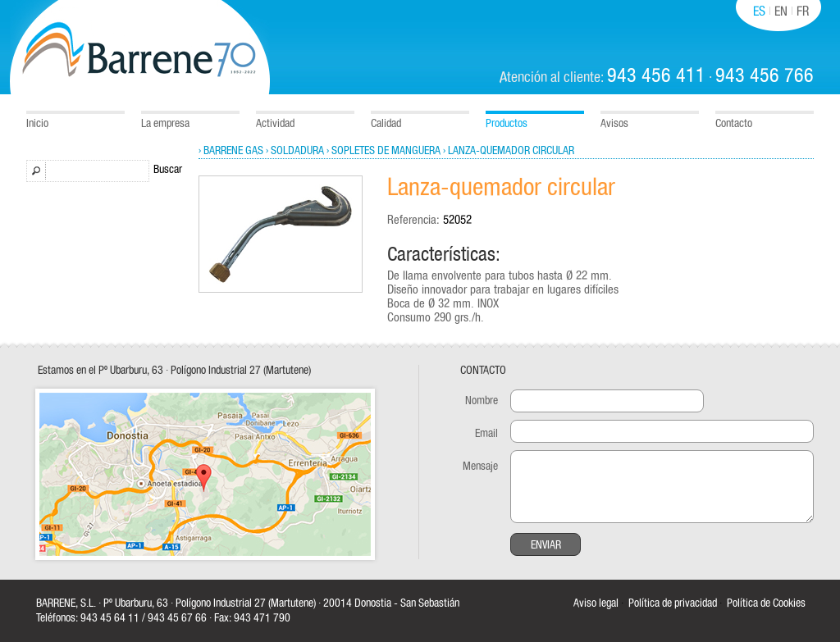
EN (781, 11)
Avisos (614, 124)
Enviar (546, 545)
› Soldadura (295, 151)
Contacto (734, 124)
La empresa (165, 124)
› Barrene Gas (231, 151)
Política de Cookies (766, 603)
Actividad (275, 124)
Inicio (37, 124)
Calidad (386, 124)
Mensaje (480, 467)
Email (486, 434)
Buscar (168, 170)
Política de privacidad (673, 603)
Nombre (482, 401)
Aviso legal (596, 603)
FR (803, 11)
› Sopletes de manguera (383, 151)
